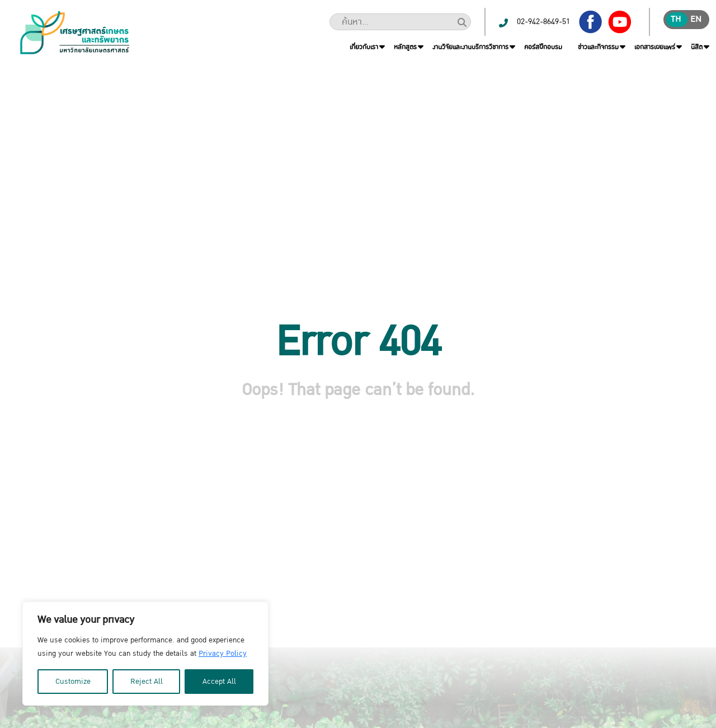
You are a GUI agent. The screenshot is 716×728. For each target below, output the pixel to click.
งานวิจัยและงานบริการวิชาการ (470, 47)
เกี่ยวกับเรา (364, 47)
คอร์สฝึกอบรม (543, 47)
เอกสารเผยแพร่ (655, 47)
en (696, 19)
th (676, 19)
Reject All (147, 682)
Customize (73, 682)
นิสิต (697, 47)
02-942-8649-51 (543, 22)
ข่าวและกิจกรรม (598, 47)
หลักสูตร (405, 47)
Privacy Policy (223, 654)
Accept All (219, 682)
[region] (145, 654)
